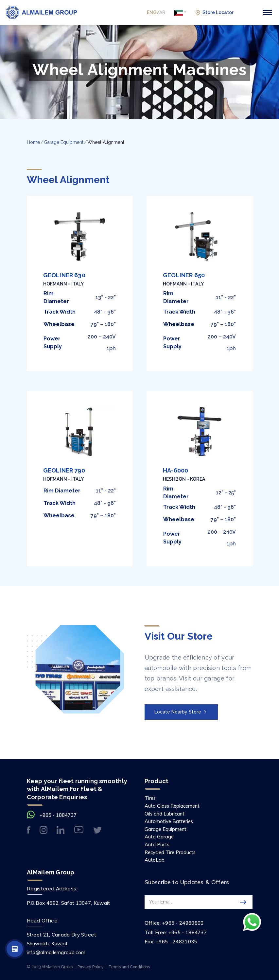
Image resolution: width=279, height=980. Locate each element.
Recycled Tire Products (172, 852)
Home (33, 142)
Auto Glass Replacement (174, 805)
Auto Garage (159, 836)
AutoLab (155, 859)
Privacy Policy (91, 966)
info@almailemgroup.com (56, 952)
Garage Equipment (64, 142)
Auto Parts (157, 844)
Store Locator (215, 13)
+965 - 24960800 (183, 922)
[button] (180, 13)
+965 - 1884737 (58, 815)
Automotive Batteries (170, 821)
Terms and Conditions (129, 966)
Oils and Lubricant (166, 813)
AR (162, 12)
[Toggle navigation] (267, 12)
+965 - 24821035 (177, 941)
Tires (151, 798)
